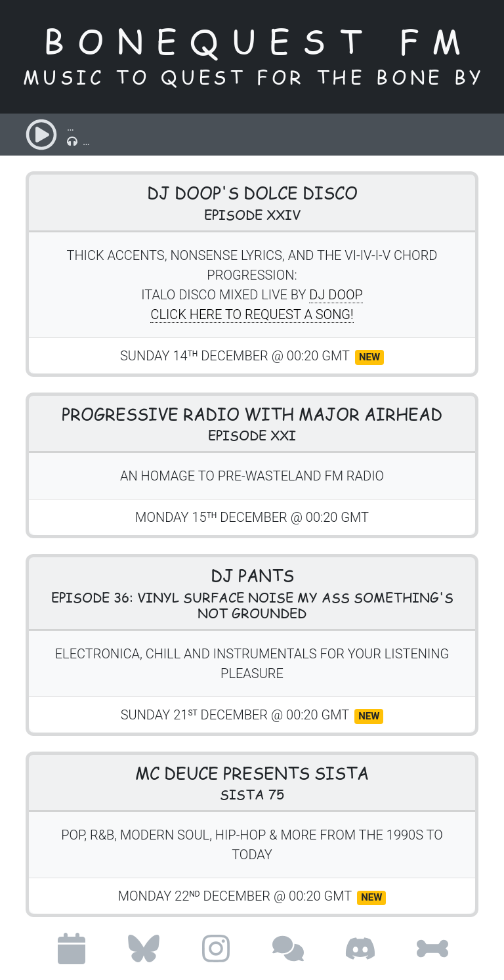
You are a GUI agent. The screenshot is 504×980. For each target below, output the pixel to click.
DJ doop (336, 295)
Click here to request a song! (252, 314)
